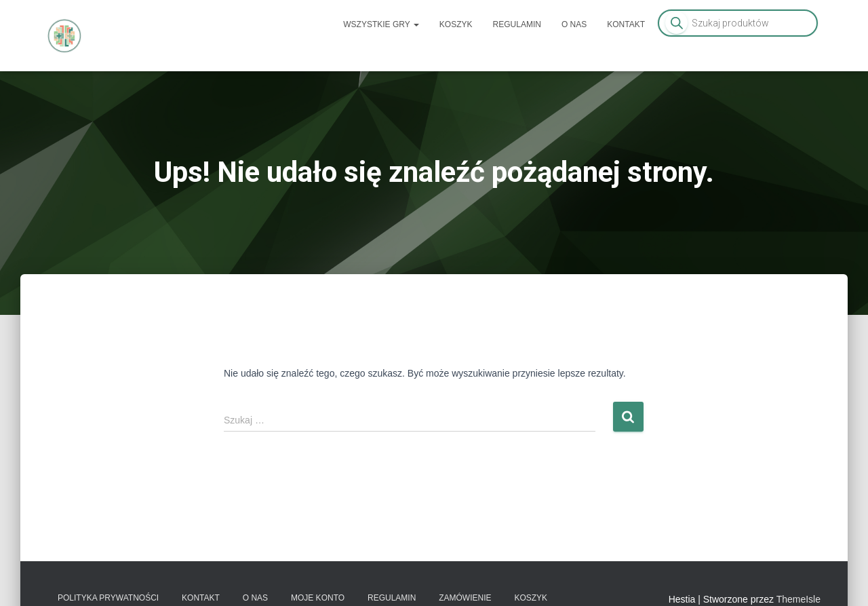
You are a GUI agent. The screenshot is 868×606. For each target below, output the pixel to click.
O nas (574, 24)
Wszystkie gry (381, 24)
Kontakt (626, 24)
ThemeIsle (798, 599)
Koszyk (456, 24)
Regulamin (517, 24)
